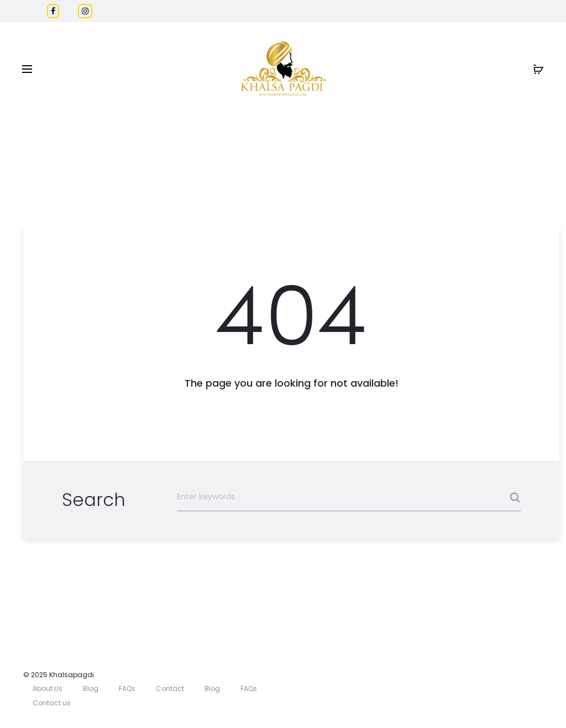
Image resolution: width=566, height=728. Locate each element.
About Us (48, 689)
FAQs (127, 689)
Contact (170, 689)
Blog (91, 689)
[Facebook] (53, 11)
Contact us (52, 703)
